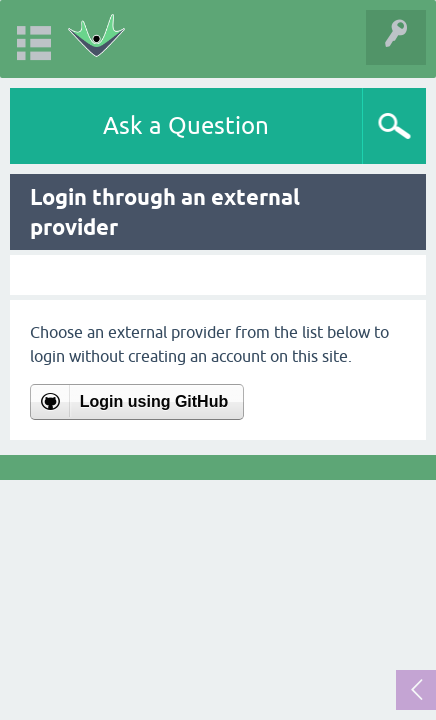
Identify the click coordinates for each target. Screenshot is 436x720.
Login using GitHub (154, 401)
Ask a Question (186, 125)
